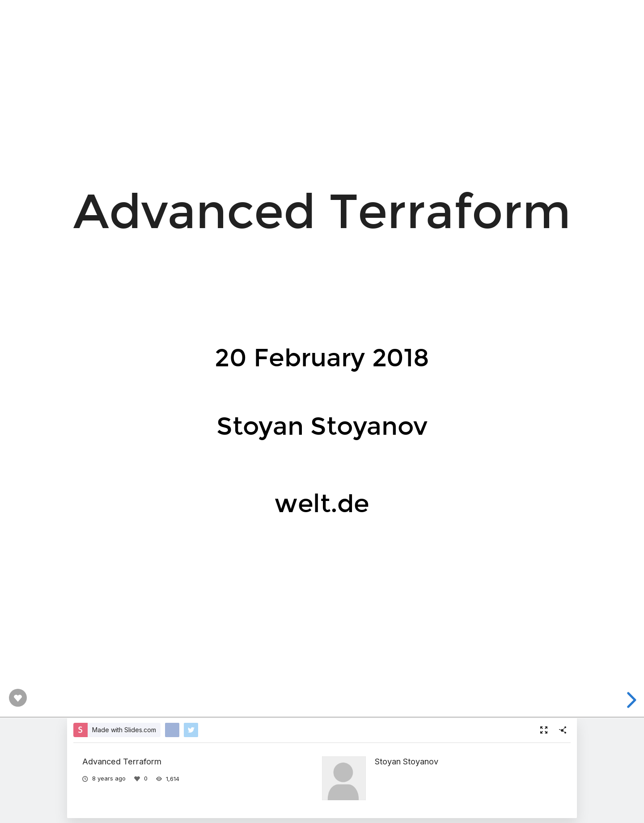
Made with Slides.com (124, 730)
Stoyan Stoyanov (407, 761)
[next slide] (630, 700)
